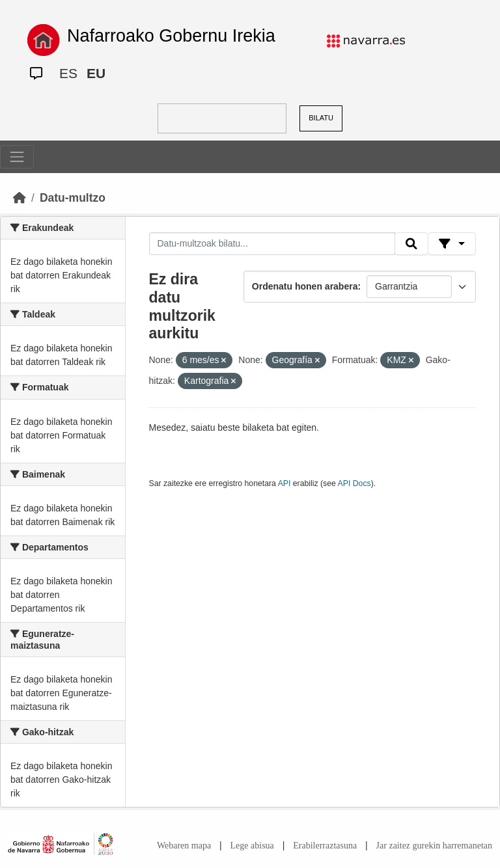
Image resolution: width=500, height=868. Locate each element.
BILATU (321, 118)
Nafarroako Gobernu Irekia (171, 36)
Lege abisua (252, 846)
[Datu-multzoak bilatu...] (272, 244)
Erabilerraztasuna (325, 846)
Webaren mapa (184, 846)
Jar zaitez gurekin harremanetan (434, 846)
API (285, 483)
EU (96, 73)
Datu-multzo (73, 198)
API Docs (354, 483)
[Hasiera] (20, 198)
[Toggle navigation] (17, 157)
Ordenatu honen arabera (305, 286)
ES (68, 73)
